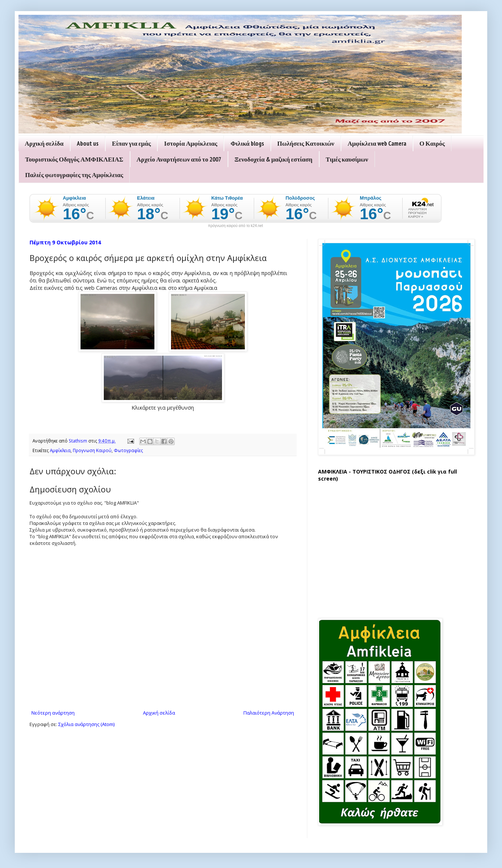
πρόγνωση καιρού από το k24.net (235, 226)
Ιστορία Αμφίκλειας (191, 143)
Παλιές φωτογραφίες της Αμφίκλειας (74, 175)
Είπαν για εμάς (131, 143)
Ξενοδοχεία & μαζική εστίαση (274, 159)
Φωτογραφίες (128, 450)
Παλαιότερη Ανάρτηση (269, 713)
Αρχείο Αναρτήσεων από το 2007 (179, 159)
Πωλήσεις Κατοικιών (306, 143)
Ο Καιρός (432, 143)
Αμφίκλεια (60, 450)
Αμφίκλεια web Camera (377, 143)
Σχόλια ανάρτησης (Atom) (86, 724)
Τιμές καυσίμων (347, 159)
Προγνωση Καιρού (92, 450)
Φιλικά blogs (247, 143)
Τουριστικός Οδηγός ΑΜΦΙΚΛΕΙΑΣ (74, 159)
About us (88, 143)
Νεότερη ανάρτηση (53, 713)
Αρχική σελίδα (44, 143)
